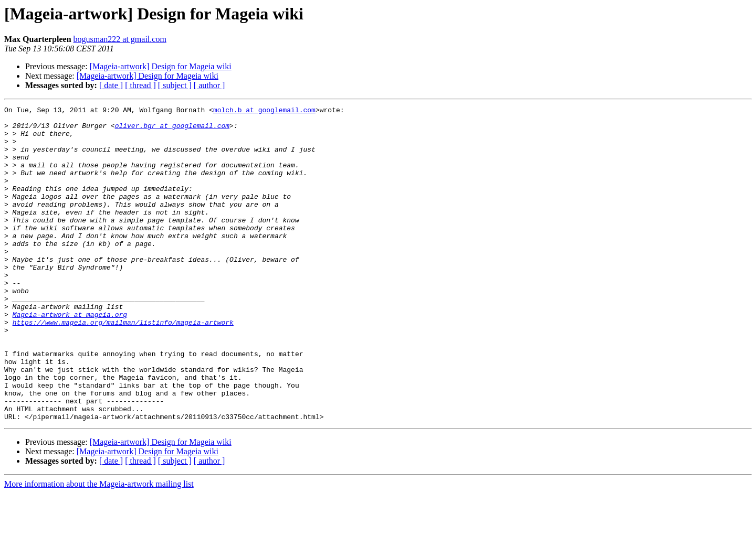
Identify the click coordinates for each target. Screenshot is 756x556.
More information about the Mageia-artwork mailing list (99, 547)
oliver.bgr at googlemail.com (172, 130)
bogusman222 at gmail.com (120, 39)
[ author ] (209, 85)
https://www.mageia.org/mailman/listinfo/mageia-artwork (123, 366)
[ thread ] (140, 85)
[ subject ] (175, 85)
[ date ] (111, 85)
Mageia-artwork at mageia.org (70, 357)
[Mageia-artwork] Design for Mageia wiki (161, 66)
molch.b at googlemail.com (264, 111)
